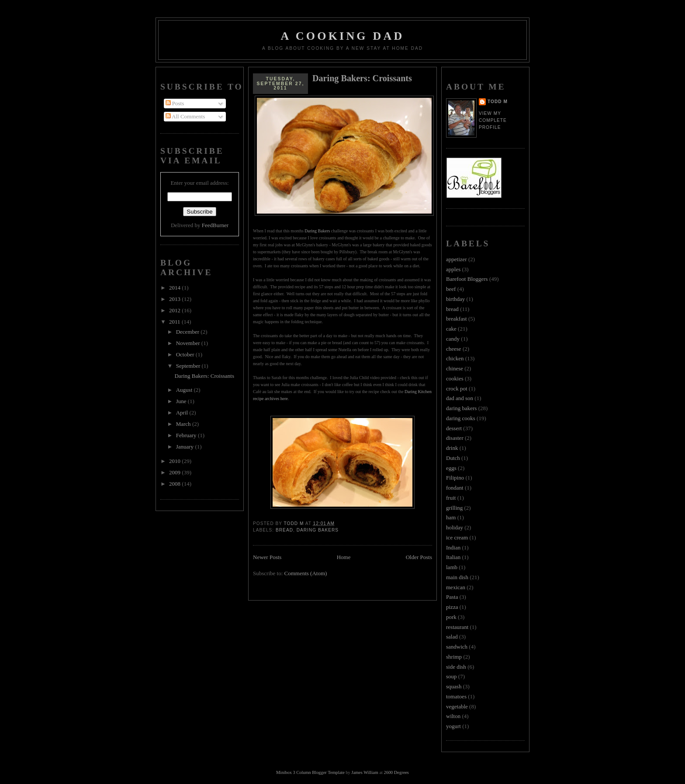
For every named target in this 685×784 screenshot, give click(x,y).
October (186, 354)
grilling (454, 508)
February (187, 435)
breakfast (457, 319)
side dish (456, 667)
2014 (175, 288)
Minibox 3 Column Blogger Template (310, 772)
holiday (455, 527)
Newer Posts (267, 557)
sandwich (457, 647)
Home (344, 557)
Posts (175, 103)
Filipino (455, 478)
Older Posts (419, 557)
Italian (453, 557)
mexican (456, 587)
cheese (454, 349)
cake (451, 329)
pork (451, 617)
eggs (451, 468)
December (189, 332)
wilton (453, 716)
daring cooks (461, 418)
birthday (455, 299)
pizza (452, 607)
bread (284, 530)
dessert (454, 428)
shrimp (454, 657)
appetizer (457, 259)
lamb (452, 567)
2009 (175, 472)
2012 (175, 310)
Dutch (453, 458)
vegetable (457, 706)
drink (452, 448)
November (189, 343)
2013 (175, 299)
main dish (457, 577)
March (184, 424)
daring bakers (318, 530)
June (182, 401)
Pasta (452, 597)
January (186, 447)
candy (453, 339)
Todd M (498, 102)
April (183, 413)
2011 (175, 322)
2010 (175, 461)
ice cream (457, 537)
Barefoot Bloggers (467, 279)
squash (454, 686)
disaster (455, 438)
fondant (455, 488)
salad (452, 637)
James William (365, 772)
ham (451, 517)
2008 (175, 484)
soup (451, 676)
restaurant (457, 627)
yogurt (453, 726)
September (189, 366)
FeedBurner (215, 225)
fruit (451, 498)
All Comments (185, 116)
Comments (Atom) (306, 573)
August (185, 390)
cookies (455, 378)
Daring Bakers (317, 231)
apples (453, 269)
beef (451, 289)
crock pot (457, 389)
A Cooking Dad (343, 36)
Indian (453, 547)
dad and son (460, 398)
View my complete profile (493, 120)
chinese (455, 368)
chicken (455, 358)
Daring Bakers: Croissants (204, 376)
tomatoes (456, 696)
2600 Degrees (396, 772)
